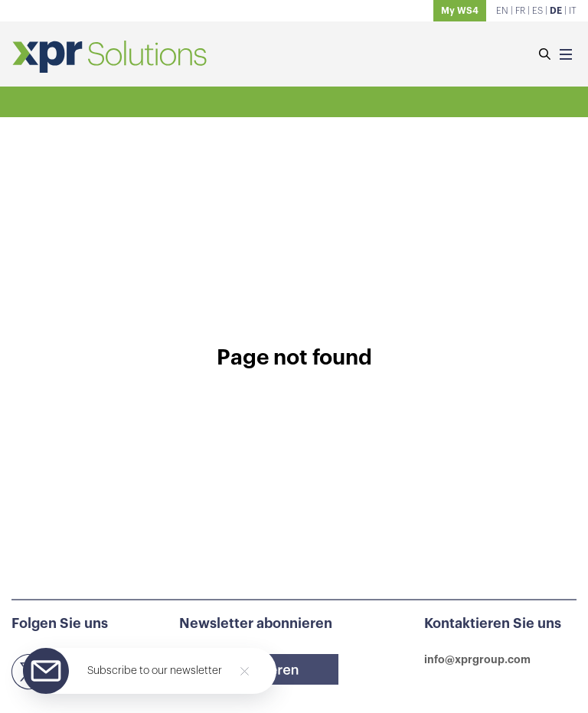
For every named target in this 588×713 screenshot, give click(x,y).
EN (502, 11)
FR (520, 11)
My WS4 (460, 11)
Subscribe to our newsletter (155, 671)
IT (573, 11)
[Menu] (566, 56)
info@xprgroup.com (477, 659)
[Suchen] (544, 56)
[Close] (245, 671)
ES (537, 11)
